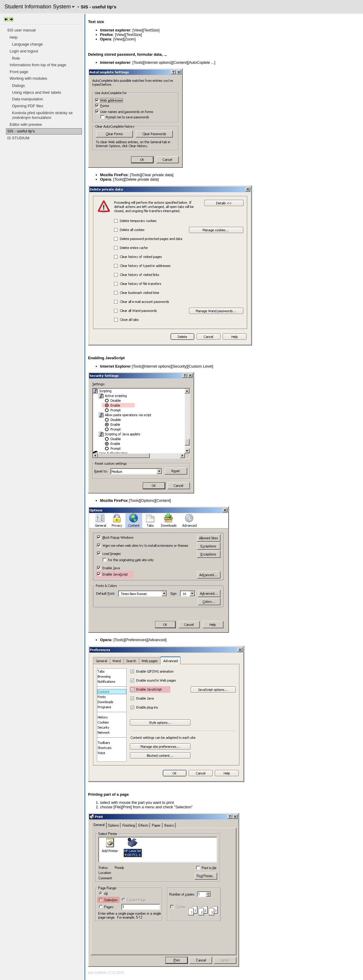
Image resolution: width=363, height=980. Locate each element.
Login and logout (24, 51)
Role (16, 58)
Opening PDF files (28, 106)
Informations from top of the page (38, 65)
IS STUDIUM (18, 138)
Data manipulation (27, 99)
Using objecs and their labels (37, 92)
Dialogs (18, 86)
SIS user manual (21, 30)
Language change (27, 44)
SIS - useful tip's (21, 131)
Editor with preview (26, 124)
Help (13, 37)
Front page (19, 72)
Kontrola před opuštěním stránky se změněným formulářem (42, 115)
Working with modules (28, 78)
